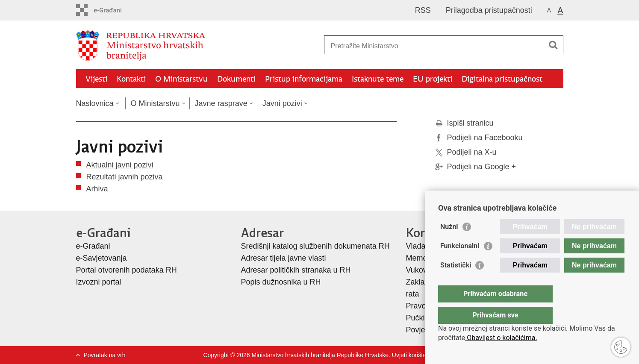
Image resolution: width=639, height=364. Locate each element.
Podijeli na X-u (466, 152)
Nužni (449, 244)
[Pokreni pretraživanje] (554, 45)
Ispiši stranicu (464, 123)
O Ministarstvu (181, 79)
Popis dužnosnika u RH (281, 282)
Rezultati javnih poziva (125, 177)
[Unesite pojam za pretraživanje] (434, 46)
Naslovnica (95, 103)
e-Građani (93, 246)
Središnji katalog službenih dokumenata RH (315, 246)
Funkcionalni (460, 263)
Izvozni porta (98, 282)
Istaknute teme (378, 79)
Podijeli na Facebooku (479, 138)
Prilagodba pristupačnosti (489, 10)
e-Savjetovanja (102, 258)
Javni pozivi (282, 103)
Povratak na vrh (105, 355)
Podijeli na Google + (476, 167)
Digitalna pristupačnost (502, 79)
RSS (423, 10)
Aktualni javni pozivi (120, 165)
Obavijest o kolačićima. (501, 338)
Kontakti (131, 79)
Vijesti (96, 79)
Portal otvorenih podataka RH (127, 270)
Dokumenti (236, 79)
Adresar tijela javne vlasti (284, 258)
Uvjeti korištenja (413, 355)
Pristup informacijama (304, 79)
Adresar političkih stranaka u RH (296, 270)
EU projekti (433, 79)
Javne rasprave (221, 103)
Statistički (456, 282)
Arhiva (97, 189)
